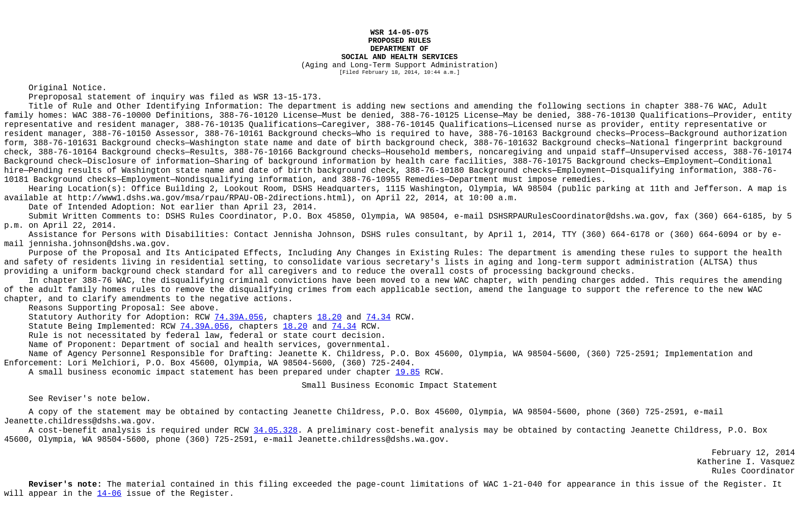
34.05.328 (276, 431)
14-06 (109, 494)
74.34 (379, 317)
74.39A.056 (239, 317)
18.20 (330, 317)
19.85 (408, 373)
